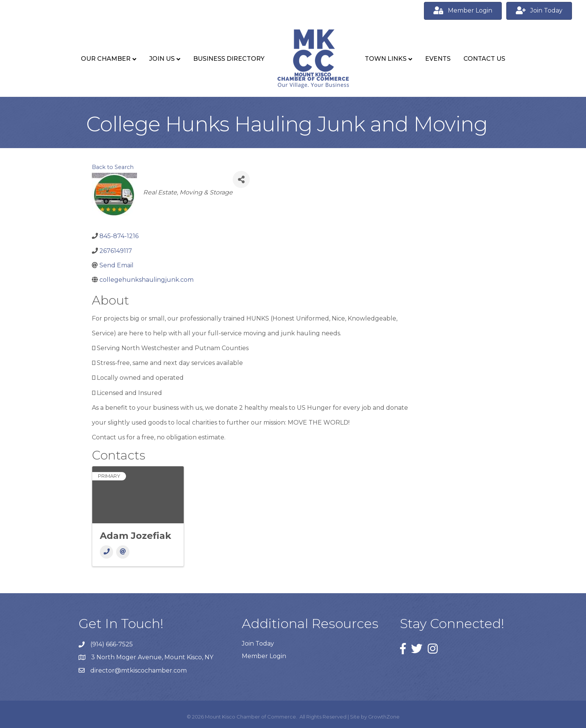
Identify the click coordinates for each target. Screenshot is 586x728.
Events (438, 59)
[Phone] (106, 552)
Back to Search (113, 167)
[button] (463, 11)
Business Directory (229, 59)
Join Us (162, 59)
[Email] (123, 552)
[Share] (241, 179)
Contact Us (484, 59)
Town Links (386, 59)
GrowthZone (384, 717)
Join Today (258, 644)
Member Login (264, 656)
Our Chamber (106, 59)
